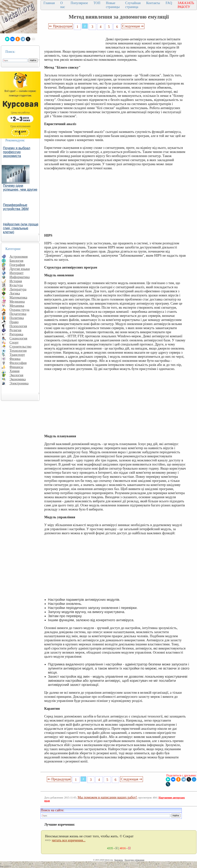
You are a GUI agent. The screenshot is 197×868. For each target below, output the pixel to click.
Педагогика (18, 314)
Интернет (17, 273)
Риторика (16, 334)
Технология (18, 351)
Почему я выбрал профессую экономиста (17, 152)
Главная (49, 3)
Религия (15, 330)
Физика (15, 359)
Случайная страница (133, 5)
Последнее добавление (134, 860)
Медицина (17, 302)
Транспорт (17, 355)
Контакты (153, 3)
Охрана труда (19, 310)
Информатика (20, 277)
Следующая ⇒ (133, 26)
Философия (18, 363)
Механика (17, 306)
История (16, 281)
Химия (14, 371)
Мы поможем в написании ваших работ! (107, 797)
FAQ (169, 3)
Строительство (20, 346)
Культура (16, 285)
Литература (18, 289)
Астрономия (19, 257)
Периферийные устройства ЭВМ (16, 207)
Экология (16, 375)
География (17, 265)
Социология (18, 338)
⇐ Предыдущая (61, 26)
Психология (18, 326)
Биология (16, 261)
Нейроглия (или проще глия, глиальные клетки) (21, 228)
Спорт (14, 342)
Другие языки (20, 269)
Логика (15, 293)
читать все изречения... (69, 840)
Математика (18, 297)
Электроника (19, 383)
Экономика (18, 379)
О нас (63, 5)
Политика (17, 318)
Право (14, 322)
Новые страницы (113, 5)
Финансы (16, 367)
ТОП (97, 3)
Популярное (79, 3)
